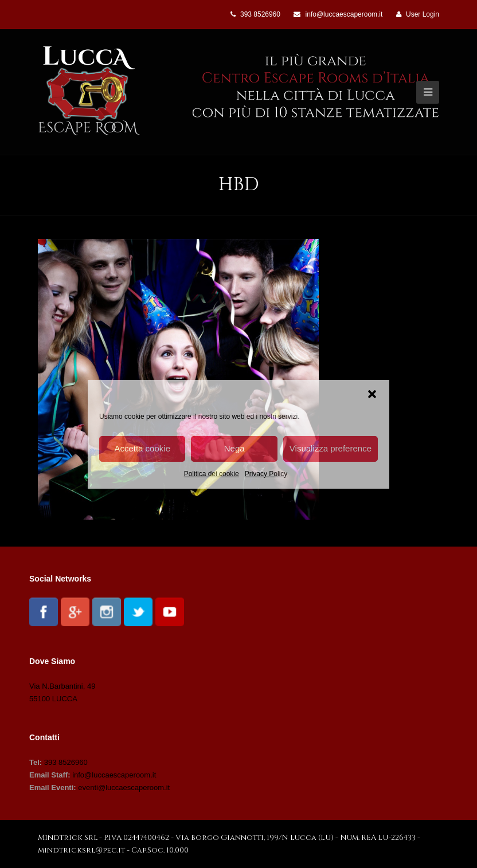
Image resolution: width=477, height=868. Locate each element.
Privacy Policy (266, 473)
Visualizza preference (331, 448)
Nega (234, 448)
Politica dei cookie (212, 473)
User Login (423, 14)
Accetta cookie (142, 448)
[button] (372, 394)
